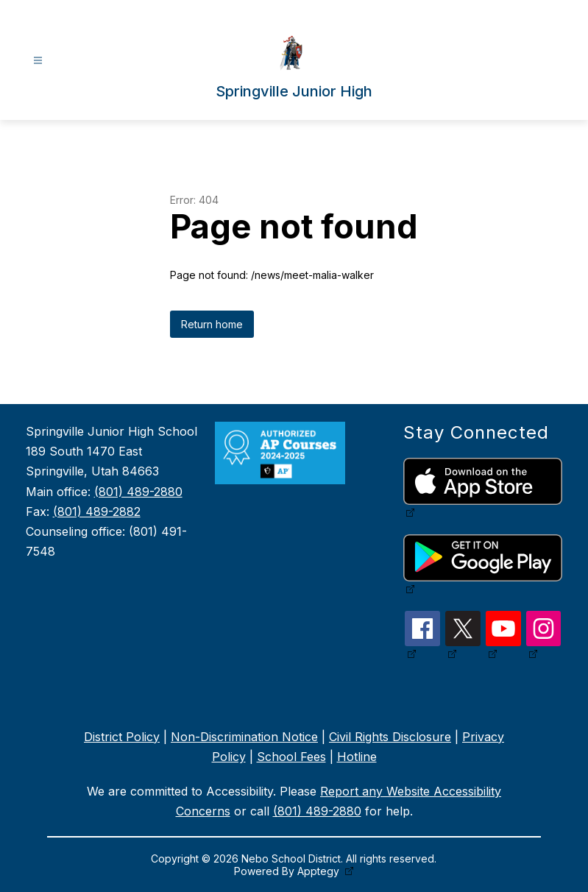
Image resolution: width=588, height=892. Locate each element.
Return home (212, 324)
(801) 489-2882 (97, 512)
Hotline (357, 757)
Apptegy (320, 871)
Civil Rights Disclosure (390, 737)
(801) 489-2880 (138, 492)
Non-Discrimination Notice (244, 737)
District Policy (122, 737)
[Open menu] (38, 61)
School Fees (291, 757)
